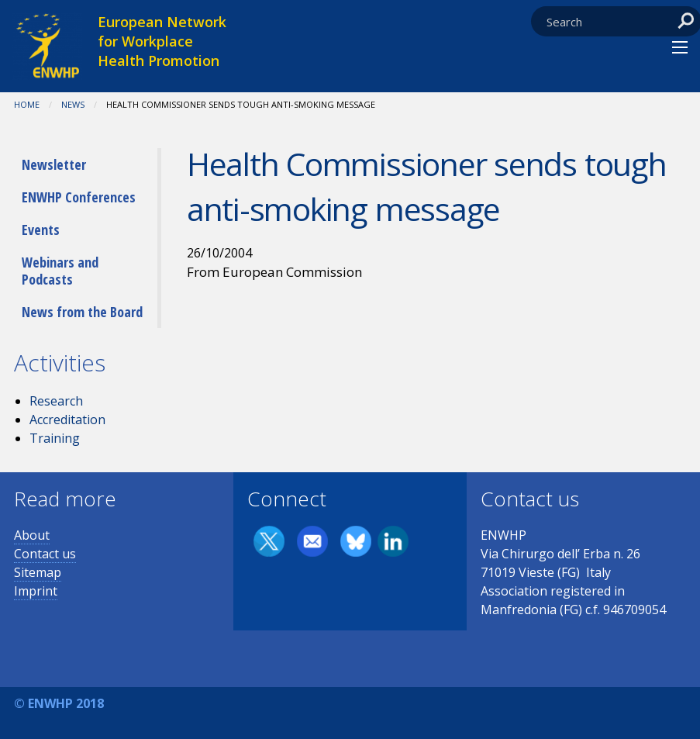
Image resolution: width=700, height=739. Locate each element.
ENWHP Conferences (79, 197)
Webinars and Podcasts (60, 271)
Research (56, 401)
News (73, 104)
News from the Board (82, 312)
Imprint (36, 591)
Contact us (45, 554)
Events (41, 230)
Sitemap (38, 572)
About (32, 535)
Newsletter (54, 164)
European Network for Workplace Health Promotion (162, 41)
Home (27, 104)
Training (55, 438)
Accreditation (67, 420)
